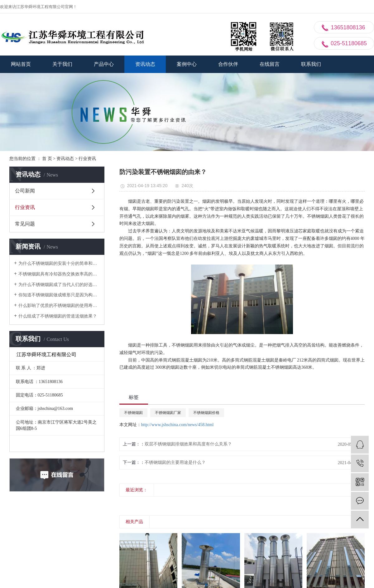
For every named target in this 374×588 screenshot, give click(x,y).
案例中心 (187, 64)
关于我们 (62, 64)
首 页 (47, 159)
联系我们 (311, 64)
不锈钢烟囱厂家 (168, 413)
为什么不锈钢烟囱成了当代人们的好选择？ (59, 285)
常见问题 (25, 224)
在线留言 (270, 64)
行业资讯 (87, 159)
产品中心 (104, 64)
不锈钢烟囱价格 (206, 413)
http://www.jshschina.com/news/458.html (177, 425)
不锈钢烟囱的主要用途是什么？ (175, 462)
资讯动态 (145, 64)
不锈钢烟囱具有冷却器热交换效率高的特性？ (59, 274)
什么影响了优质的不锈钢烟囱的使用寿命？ (59, 306)
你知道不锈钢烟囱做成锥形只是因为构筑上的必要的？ (59, 295)
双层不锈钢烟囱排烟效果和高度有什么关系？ (188, 444)
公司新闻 (25, 191)
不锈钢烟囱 (133, 413)
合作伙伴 (228, 64)
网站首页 (21, 64)
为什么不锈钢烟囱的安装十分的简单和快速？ (59, 263)
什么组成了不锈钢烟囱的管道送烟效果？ (58, 316)
